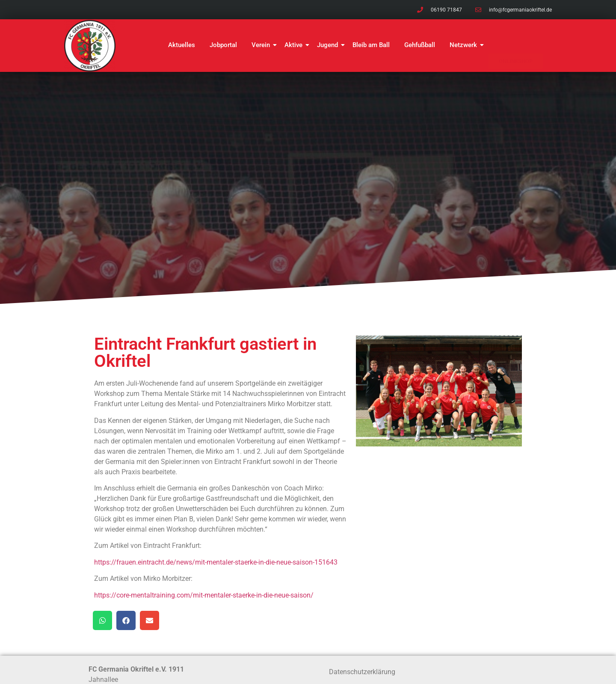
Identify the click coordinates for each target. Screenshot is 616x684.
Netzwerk (465, 45)
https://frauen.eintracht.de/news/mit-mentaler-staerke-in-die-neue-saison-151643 (216, 562)
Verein (262, 45)
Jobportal (223, 45)
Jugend (329, 45)
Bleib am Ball (371, 45)
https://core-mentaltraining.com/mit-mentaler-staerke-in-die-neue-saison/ (204, 595)
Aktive (295, 45)
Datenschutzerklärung (362, 672)
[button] (102, 620)
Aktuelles (182, 45)
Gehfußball (420, 45)
